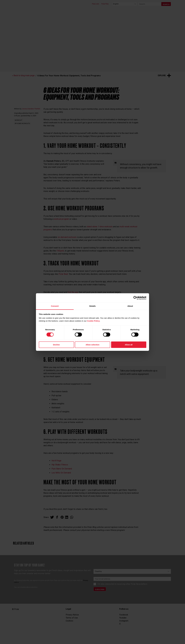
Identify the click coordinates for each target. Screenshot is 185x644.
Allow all (129, 345)
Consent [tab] (55, 306)
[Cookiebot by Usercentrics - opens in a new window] (135, 298)
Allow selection (92, 345)
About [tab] (130, 306)
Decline (56, 345)
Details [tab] (92, 306)
